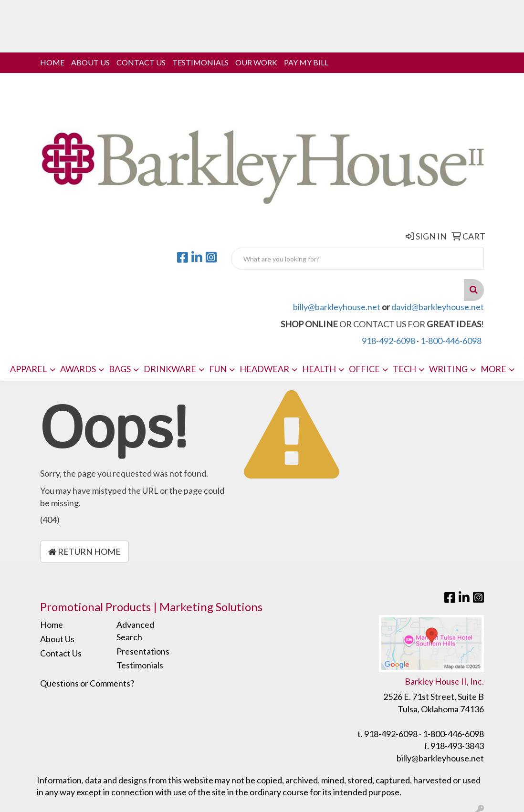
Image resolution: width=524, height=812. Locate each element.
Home (52, 62)
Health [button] (319, 369)
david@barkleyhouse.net (438, 307)
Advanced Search (135, 631)
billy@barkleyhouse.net (337, 307)
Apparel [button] (29, 369)
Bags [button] (120, 369)
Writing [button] (448, 369)
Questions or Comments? (87, 683)
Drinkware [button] (170, 369)
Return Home (84, 552)
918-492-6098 (388, 341)
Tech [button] (404, 369)
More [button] (493, 369)
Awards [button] (78, 369)
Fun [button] (218, 369)
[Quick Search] (357, 259)
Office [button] (364, 369)
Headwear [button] (264, 369)
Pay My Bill (306, 62)
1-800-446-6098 (451, 341)
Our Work (256, 62)
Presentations (143, 651)
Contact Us (141, 62)
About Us (90, 62)
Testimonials (200, 62)
